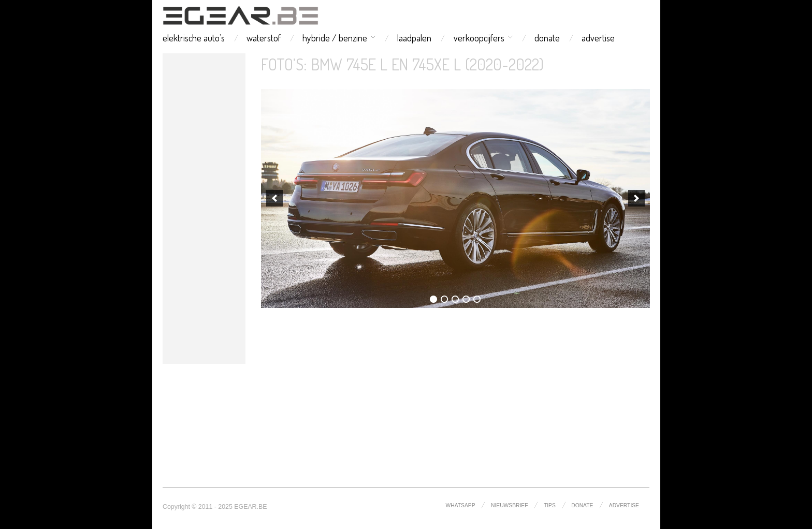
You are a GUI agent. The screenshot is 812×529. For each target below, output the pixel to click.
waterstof (264, 38)
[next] (636, 198)
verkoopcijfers (479, 38)
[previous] (274, 198)
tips (550, 505)
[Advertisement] (204, 209)
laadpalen (414, 38)
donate (547, 38)
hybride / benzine (335, 38)
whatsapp (461, 505)
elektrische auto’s (194, 38)
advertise (598, 38)
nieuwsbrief (510, 505)
